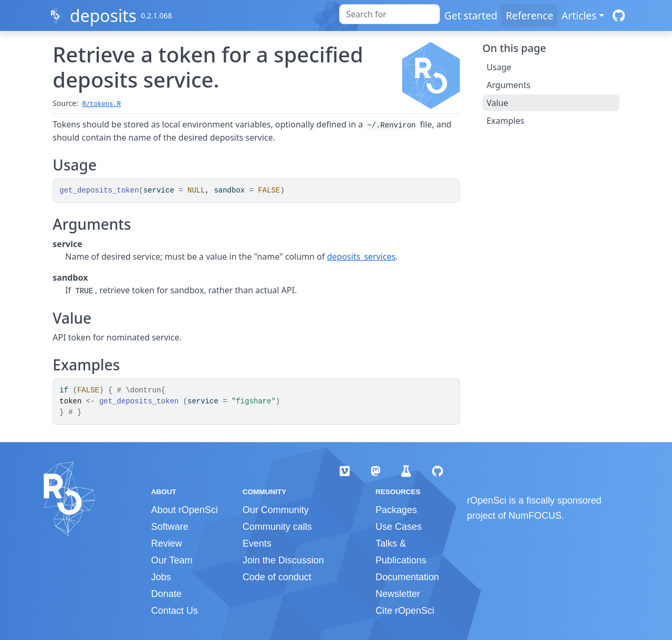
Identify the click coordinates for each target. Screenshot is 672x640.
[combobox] (390, 14)
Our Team (172, 560)
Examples (506, 121)
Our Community (276, 510)
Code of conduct (277, 577)
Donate (166, 594)
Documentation (407, 577)
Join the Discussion (283, 560)
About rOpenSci (185, 510)
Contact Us (175, 611)
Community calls (277, 527)
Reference (529, 15)
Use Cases (398, 527)
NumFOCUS (535, 516)
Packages (396, 510)
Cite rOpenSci (405, 611)
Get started (471, 15)
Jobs (161, 577)
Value (497, 103)
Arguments (509, 85)
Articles (579, 15)
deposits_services (361, 257)
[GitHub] (619, 15)
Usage (499, 67)
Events (257, 543)
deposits (103, 15)
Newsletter (398, 594)
